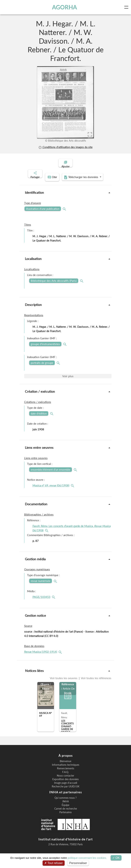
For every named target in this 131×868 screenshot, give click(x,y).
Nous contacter (65, 779)
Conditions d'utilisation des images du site (65, 147)
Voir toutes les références (96, 682)
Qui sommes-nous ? (65, 801)
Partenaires (65, 816)
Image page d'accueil (66, 787)
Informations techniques (66, 769)
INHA (66, 805)
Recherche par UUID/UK (66, 790)
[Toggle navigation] (127, 7)
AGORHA (65, 7)
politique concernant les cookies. (87, 858)
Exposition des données (65, 783)
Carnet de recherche (66, 812)
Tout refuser (54, 863)
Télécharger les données (64, 181)
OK (116, 858)
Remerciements (66, 772)
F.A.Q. (65, 776)
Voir (68, 380)
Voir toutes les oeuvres (64, 682)
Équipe (65, 809)
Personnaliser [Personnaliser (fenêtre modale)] (78, 863)
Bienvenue (65, 765)
